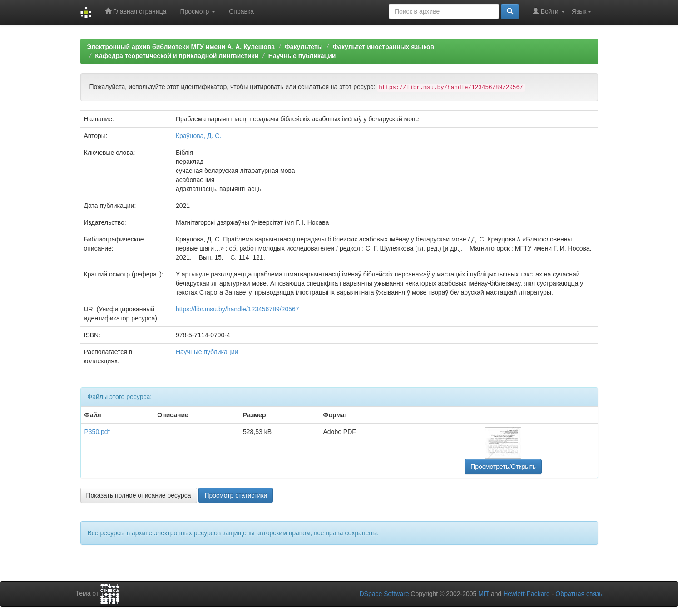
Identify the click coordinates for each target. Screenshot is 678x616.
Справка (241, 11)
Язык (581, 11)
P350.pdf (97, 432)
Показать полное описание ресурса (139, 495)
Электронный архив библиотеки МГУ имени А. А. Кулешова (181, 47)
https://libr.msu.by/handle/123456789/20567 (238, 309)
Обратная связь (579, 594)
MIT (484, 594)
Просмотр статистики (236, 495)
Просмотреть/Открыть (503, 467)
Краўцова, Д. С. (198, 136)
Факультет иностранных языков (383, 47)
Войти (549, 11)
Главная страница (136, 11)
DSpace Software (384, 594)
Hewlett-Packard (527, 594)
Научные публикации (302, 56)
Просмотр (198, 11)
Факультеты (304, 47)
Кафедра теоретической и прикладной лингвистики (177, 56)
